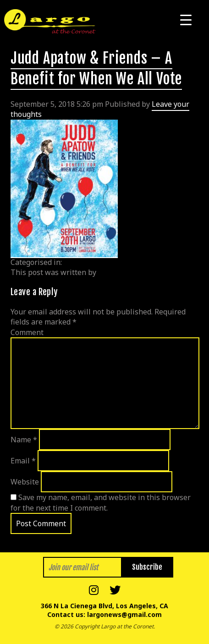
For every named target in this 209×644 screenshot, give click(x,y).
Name (24, 440)
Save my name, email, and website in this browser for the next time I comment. (101, 502)
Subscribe (147, 567)
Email (23, 461)
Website (25, 482)
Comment (27, 332)
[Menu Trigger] (186, 19)
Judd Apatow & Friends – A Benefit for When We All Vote (96, 69)
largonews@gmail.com (124, 614)
